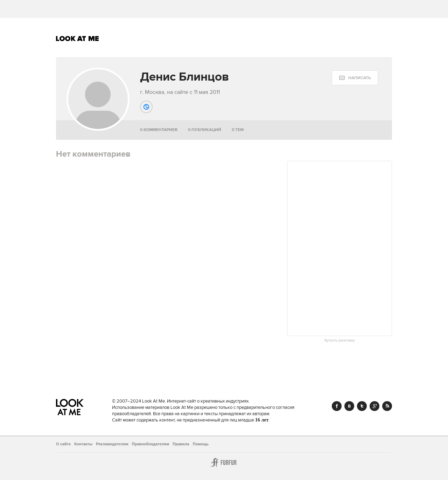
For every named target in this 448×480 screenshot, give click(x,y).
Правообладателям (151, 444)
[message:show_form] (355, 78)
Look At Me (78, 39)
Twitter (362, 406)
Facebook (337, 406)
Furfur (224, 462)
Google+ (374, 406)
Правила (181, 444)
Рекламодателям (112, 444)
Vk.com (349, 406)
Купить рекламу (340, 341)
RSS (387, 406)
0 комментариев (159, 130)
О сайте (63, 444)
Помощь (201, 444)
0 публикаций (205, 130)
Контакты (83, 444)
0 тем (238, 130)
